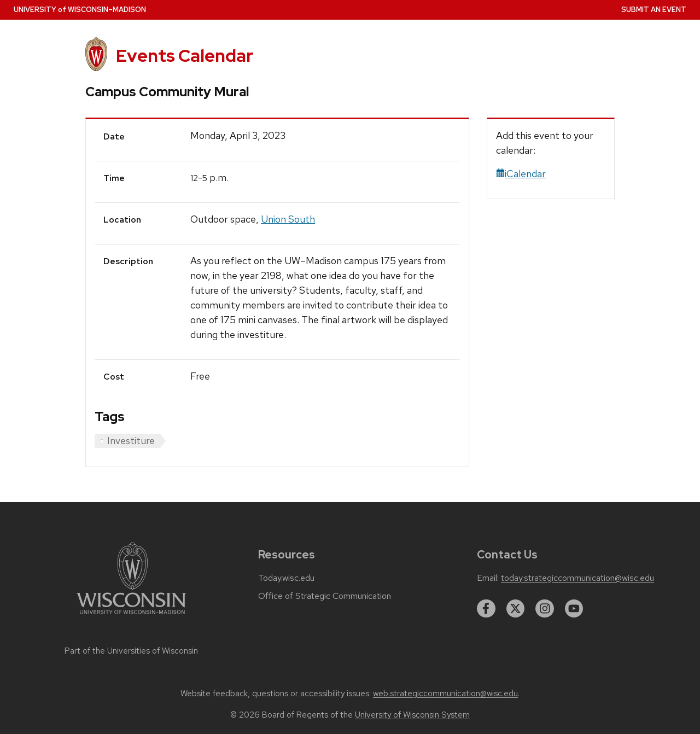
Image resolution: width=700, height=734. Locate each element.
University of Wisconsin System (412, 715)
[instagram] (545, 609)
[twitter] (516, 609)
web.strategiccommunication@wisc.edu (445, 694)
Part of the (131, 651)
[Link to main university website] (131, 616)
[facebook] (486, 609)
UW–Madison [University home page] (80, 10)
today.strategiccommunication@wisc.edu (577, 578)
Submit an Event (654, 10)
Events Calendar (185, 56)
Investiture (131, 441)
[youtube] (574, 609)
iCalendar (521, 174)
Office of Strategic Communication (325, 596)
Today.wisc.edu (286, 578)
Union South (288, 219)
